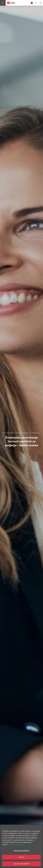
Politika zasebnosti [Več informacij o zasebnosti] (16, 848)
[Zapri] (40, 831)
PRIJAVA (40, 3)
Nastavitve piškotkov (22, 854)
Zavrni (21, 860)
